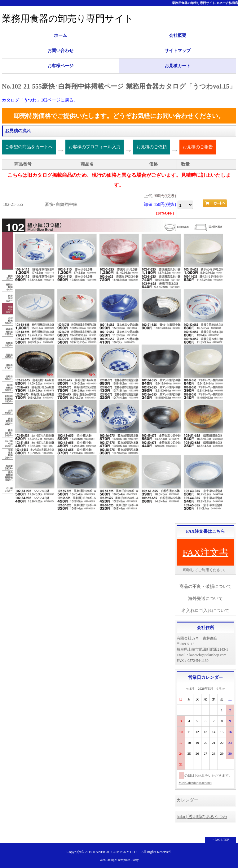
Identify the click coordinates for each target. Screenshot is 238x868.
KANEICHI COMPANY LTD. (115, 852)
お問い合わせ (60, 51)
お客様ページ (60, 66)
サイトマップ (178, 51)
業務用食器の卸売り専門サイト (68, 18)
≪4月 (190, 688)
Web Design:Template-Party (119, 860)
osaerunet (205, 783)
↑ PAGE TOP (221, 840)
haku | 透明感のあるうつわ (202, 817)
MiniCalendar (188, 783)
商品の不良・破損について (205, 586)
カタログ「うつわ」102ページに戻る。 (40, 100)
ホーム (60, 35)
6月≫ (221, 688)
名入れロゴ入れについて (205, 611)
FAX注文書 (205, 552)
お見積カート (178, 66)
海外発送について (205, 599)
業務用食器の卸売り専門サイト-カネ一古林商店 (205, 3)
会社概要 (178, 35)
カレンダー (187, 800)
